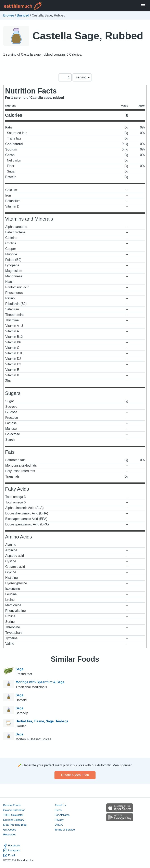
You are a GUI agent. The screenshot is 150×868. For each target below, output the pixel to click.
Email (9, 855)
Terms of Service (65, 830)
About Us (60, 805)
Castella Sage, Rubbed (88, 36)
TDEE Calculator (13, 815)
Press (58, 810)
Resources (10, 834)
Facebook (12, 846)
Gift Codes (10, 830)
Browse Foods (12, 805)
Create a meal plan (75, 775)
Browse (9, 15)
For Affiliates (62, 815)
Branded (23, 15)
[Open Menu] (143, 6)
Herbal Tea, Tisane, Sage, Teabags (42, 721)
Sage (20, 669)
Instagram (12, 850)
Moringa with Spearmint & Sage (40, 682)
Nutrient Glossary (14, 820)
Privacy (59, 820)
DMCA (59, 825)
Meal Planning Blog (15, 825)
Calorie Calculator (14, 810)
